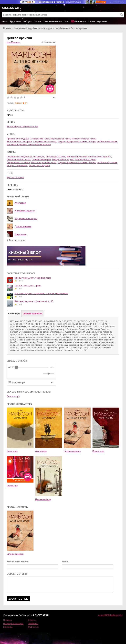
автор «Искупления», (17, 165)
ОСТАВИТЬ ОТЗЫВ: (17, 574)
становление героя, (40, 139)
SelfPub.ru (33, 624)
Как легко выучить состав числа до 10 (34, 301)
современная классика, (45, 142)
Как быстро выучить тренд (28, 286)
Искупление (21, 234)
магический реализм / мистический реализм (29, 145)
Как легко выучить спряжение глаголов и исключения (41, 294)
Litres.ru (32, 620)
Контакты (8, 627)
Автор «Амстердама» (40, 165)
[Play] (19, 374)
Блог (66, 21)
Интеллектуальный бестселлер (22, 127)
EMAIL (65, 562)
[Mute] (40, 374)
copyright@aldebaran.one (110, 615)
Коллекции (80, 21)
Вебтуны (28, 21)
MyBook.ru (33, 627)
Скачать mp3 (13, 396)
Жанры (38, 21)
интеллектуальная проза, (20, 142)
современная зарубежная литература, (26, 157)
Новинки (7, 620)
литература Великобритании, (103, 142)
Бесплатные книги (53, 21)
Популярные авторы (13, 624)
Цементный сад (43, 499)
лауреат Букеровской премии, (73, 142)
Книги (5, 21)
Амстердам (20, 203)
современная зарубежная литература (33, 28)
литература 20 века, (56, 157)
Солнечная (12, 451)
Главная (7, 28)
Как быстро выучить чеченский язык (33, 278)
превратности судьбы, (18, 139)
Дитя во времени (23, 226)
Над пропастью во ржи (26, 219)
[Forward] (26, 374)
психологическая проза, (84, 139)
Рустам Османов (15, 178)
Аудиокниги (16, 21)
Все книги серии (17, 240)
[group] (31, 371)
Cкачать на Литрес (33, 314)
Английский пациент (25, 211)
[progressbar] (32, 367)
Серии (91, 21)
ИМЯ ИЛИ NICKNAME (18, 562)
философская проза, (61, 139)
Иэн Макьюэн (61, 28)
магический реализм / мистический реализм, (89, 157)
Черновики (102, 21)
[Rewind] (12, 374)
